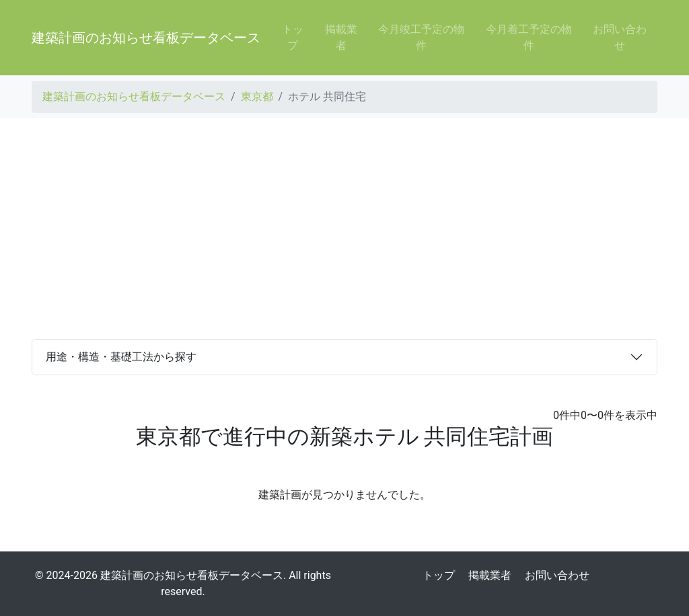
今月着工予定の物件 (529, 37)
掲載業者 (341, 37)
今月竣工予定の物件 (421, 37)
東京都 (257, 97)
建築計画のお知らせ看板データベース (146, 38)
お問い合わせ (620, 37)
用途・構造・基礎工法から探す (121, 357)
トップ (293, 37)
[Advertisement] (344, 229)
